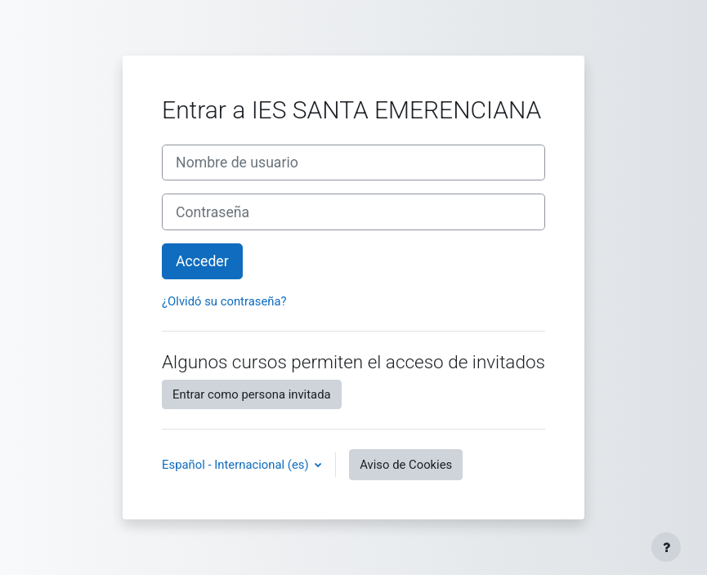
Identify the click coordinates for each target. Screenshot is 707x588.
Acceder (202, 261)
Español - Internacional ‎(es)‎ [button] (237, 465)
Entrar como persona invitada (252, 394)
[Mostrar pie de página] (666, 547)
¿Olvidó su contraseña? (224, 301)
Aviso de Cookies (406, 465)
